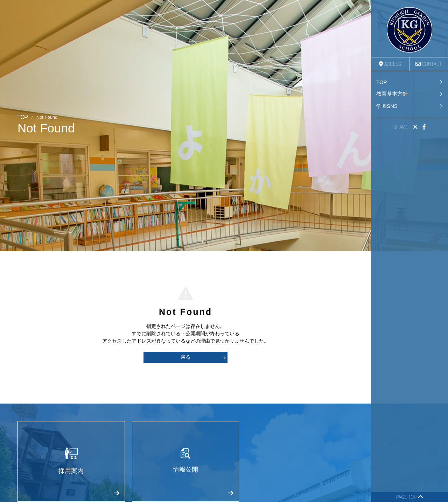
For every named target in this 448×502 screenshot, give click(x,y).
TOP (382, 82)
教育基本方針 (392, 94)
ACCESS (390, 64)
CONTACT (429, 64)
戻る (203, 357)
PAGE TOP (409, 497)
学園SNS (387, 106)
